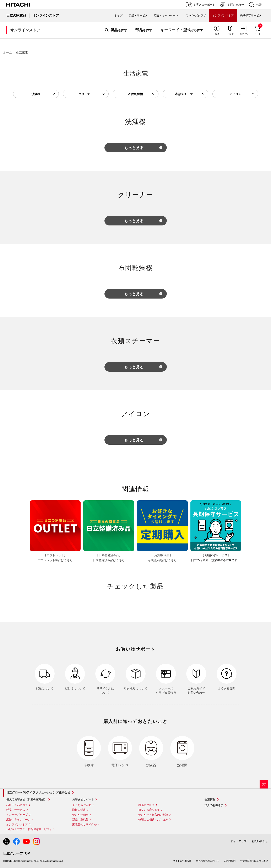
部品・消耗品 (80, 820)
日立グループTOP (17, 853)
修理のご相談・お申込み (153, 820)
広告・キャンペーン (18, 820)
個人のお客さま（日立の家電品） (26, 799)
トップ (118, 15)
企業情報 (210, 799)
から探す (182, 30)
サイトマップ (239, 841)
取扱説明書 (79, 810)
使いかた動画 (80, 815)
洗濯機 (36, 94)
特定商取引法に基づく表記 (254, 861)
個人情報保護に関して (208, 861)
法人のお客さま (214, 805)
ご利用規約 (230, 861)
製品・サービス (16, 810)
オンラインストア (17, 825)
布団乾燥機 (136, 94)
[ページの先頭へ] (264, 784)
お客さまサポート (83, 799)
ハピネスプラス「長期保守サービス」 (29, 829)
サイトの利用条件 (182, 861)
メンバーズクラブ (195, 15)
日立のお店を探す (149, 810)
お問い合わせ (260, 841)
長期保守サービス (251, 15)
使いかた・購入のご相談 (153, 815)
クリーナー (86, 94)
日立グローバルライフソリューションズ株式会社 (38, 792)
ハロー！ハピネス (17, 805)
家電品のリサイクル (84, 825)
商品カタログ (146, 805)
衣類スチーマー (185, 94)
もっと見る (134, 148)
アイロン (235, 94)
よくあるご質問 (82, 805)
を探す (116, 30)
